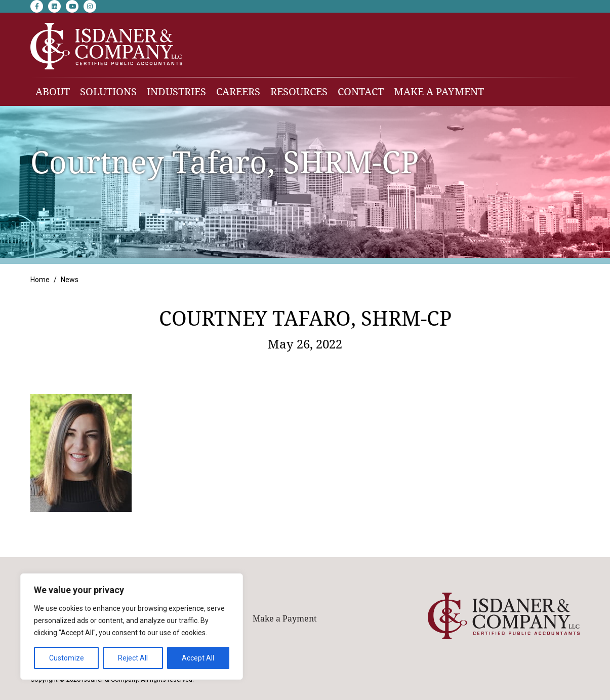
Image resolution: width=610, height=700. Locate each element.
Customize (67, 658)
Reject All (133, 658)
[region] (132, 627)
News (70, 280)
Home (40, 280)
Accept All (198, 658)
